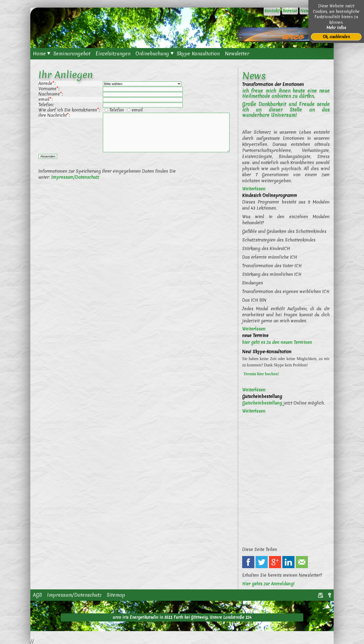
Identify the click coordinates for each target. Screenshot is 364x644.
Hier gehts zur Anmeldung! (268, 584)
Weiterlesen (254, 189)
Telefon (46, 105)
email (44, 99)
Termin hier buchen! (261, 374)
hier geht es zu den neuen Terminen (277, 342)
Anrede (45, 83)
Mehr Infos (336, 28)
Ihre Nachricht (53, 115)
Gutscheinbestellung (262, 403)
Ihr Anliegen (66, 75)
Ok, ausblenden (336, 37)
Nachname (49, 94)
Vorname (47, 89)
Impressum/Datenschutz (75, 185)
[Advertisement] (135, 234)
